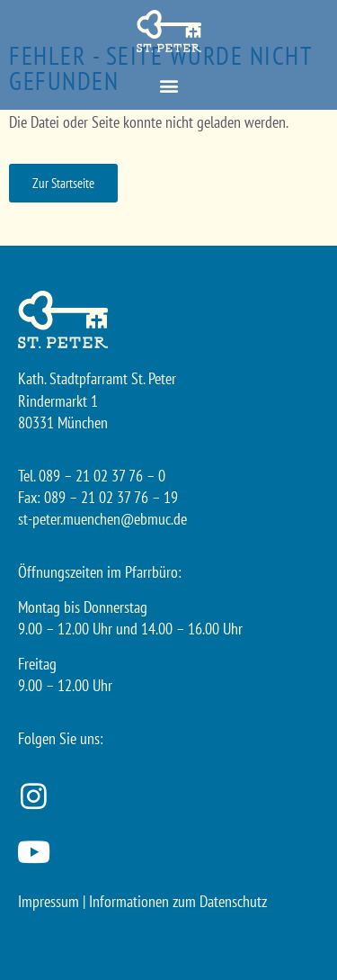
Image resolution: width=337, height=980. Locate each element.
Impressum (49, 901)
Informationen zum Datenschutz (178, 901)
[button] (168, 86)
